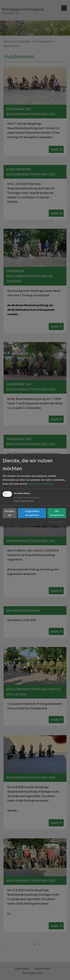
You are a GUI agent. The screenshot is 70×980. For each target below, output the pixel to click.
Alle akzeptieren (57, 513)
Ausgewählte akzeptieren (32, 513)
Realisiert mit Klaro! (57, 522)
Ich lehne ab (10, 513)
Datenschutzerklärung (40, 484)
